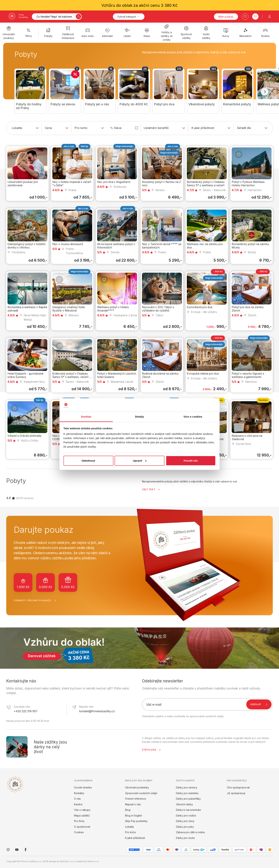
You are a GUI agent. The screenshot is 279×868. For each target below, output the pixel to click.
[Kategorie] (129, 17)
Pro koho (131, 832)
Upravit (140, 461)
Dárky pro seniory (187, 787)
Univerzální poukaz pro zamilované (23, 184)
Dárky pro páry (185, 827)
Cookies (79, 832)
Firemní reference (136, 799)
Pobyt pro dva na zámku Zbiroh (248, 309)
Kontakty (79, 793)
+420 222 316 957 (26, 711)
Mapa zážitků (82, 816)
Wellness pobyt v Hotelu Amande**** (113, 309)
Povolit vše (191, 461)
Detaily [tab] (139, 417)
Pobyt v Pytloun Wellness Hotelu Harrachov (248, 184)
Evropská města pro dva (203, 374)
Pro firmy (79, 821)
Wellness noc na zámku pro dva (205, 246)
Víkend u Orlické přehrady (24, 436)
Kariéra (78, 804)
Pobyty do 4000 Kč (134, 104)
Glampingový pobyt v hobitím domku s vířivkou (27, 246)
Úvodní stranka (83, 787)
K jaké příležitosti (135, 838)
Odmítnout (88, 461)
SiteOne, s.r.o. (67, 861)
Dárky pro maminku (187, 793)
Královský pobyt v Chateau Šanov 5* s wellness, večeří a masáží (72, 377)
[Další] (265, 92)
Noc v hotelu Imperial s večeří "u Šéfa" (72, 184)
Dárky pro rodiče (186, 816)
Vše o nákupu (82, 810)
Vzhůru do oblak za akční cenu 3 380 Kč (139, 5)
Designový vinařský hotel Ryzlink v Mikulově (69, 309)
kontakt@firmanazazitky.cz (97, 711)
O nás (77, 799)
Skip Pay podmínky (136, 821)
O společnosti (82, 827)
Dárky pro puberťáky (188, 799)
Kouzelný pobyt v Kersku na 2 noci (161, 184)
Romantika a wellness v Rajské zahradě (27, 309)
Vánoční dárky (184, 804)
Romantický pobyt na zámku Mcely (250, 246)
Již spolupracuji (236, 793)
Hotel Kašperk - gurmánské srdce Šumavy (25, 375)
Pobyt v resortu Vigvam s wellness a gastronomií (248, 375)
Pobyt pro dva (164, 104)
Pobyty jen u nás (97, 104)
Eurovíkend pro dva (200, 307)
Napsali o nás (133, 804)
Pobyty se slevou (63, 104)
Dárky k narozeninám (188, 810)
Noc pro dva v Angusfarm (114, 182)
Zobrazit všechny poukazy (36, 601)
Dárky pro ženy (185, 821)
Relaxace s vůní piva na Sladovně (247, 437)
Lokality (130, 827)
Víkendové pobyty (202, 104)
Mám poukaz (226, 17)
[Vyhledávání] (57, 17)
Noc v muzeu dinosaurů (68, 244)
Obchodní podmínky (137, 787)
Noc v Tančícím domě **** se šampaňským (162, 246)
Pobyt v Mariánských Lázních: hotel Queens (117, 375)
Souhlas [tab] (86, 417)
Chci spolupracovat (238, 787)
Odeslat (260, 704)
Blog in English (134, 816)
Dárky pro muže (185, 838)
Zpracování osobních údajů (141, 793)
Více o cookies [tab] (193, 417)
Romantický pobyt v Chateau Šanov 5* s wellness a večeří (206, 184)
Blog (128, 810)
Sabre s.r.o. (93, 861)
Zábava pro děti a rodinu (190, 832)
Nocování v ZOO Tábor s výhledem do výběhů (158, 309)
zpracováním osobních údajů (207, 716)
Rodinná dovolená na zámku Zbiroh (160, 375)
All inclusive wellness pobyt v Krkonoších (116, 246)
